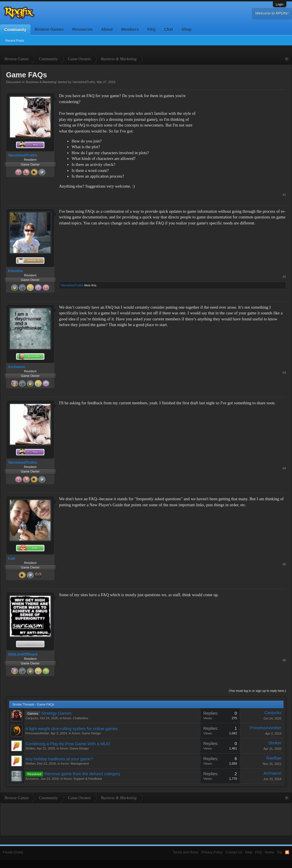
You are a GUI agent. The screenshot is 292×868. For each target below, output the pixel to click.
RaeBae (274, 758)
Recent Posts (15, 41)
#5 (284, 564)
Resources (82, 29)
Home (269, 852)
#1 (284, 195)
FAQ (152, 29)
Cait (12, 558)
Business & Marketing (41, 82)
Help (249, 852)
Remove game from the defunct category (82, 774)
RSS (287, 852)
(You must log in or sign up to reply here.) (257, 691)
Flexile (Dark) (13, 852)
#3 (284, 373)
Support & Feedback (88, 779)
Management (80, 763)
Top (280, 852)
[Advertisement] (243, 128)
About (107, 29)
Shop (187, 29)
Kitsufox (15, 271)
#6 (284, 660)
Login (280, 4)
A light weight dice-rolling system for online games (72, 729)
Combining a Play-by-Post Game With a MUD (68, 744)
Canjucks (32, 718)
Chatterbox (80, 718)
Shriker (30, 748)
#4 (284, 468)
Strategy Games (56, 713)
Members (130, 29)
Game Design (91, 733)
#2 (284, 277)
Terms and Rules (186, 852)
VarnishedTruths (84, 82)
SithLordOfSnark (23, 654)
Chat (168, 29)
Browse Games (49, 29)
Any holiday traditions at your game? (59, 759)
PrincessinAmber (37, 733)
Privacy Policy (212, 852)
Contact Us (234, 852)
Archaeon (17, 367)
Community (15, 30)
